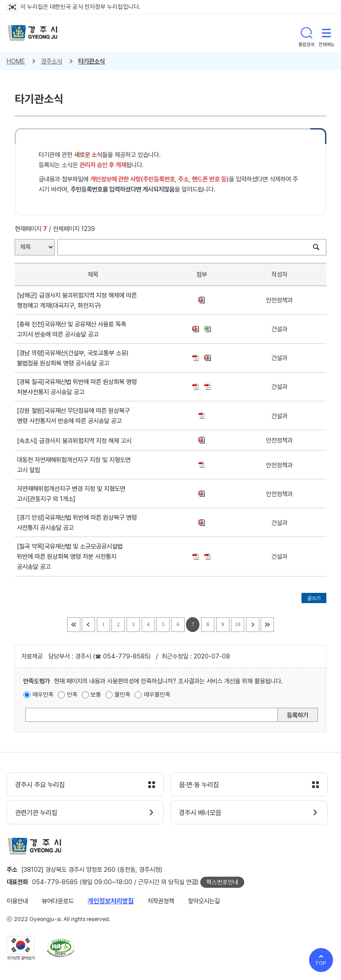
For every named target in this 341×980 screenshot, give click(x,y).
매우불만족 (157, 694)
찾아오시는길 (204, 901)
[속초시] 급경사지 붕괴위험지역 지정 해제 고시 (76, 441)
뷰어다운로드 (58, 901)
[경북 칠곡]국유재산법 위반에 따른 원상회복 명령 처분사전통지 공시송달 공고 (77, 387)
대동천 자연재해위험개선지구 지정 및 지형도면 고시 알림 (74, 465)
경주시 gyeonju (33, 33)
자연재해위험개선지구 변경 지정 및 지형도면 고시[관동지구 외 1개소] (71, 494)
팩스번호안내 (222, 882)
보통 (96, 694)
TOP (321, 963)
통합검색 (306, 33)
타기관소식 (91, 61)
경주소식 (52, 61)
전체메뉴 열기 (326, 33)
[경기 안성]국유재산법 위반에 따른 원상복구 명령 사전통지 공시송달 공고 (77, 522)
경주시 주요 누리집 (40, 785)
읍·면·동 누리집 (199, 785)
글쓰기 (314, 598)
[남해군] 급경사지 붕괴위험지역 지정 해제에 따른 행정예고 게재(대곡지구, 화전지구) (77, 300)
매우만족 (43, 694)
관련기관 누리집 (36, 813)
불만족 (123, 694)
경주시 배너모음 (200, 813)
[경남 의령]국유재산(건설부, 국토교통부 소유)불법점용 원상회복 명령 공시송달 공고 (73, 358)
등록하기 (297, 715)
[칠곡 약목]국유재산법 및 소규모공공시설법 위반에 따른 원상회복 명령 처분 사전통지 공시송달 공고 (70, 556)
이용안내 (17, 901)
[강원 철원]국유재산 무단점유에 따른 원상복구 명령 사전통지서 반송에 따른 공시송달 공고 (73, 416)
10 (238, 625)
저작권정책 (161, 901)
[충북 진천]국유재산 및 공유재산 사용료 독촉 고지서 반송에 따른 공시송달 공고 (71, 329)
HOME (16, 61)
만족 (72, 694)
